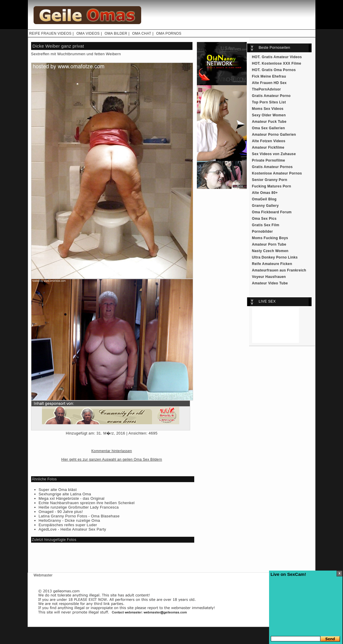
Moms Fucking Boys (270, 238)
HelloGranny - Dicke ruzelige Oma (70, 520)
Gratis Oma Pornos (279, 70)
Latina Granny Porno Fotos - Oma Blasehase (79, 516)
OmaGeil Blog (264, 199)
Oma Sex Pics (264, 219)
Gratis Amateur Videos (282, 57)
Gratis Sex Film (266, 225)
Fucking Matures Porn (272, 186)
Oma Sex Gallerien (269, 128)
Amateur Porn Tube (269, 244)
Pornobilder (263, 232)
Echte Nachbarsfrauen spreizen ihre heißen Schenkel (87, 503)
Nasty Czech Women (270, 251)
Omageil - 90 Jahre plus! (61, 512)
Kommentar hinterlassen (112, 451)
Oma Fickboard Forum (272, 212)
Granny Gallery (266, 206)
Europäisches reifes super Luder (68, 525)
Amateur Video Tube (270, 283)
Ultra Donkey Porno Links (275, 257)
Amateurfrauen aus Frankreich (279, 270)
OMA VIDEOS (88, 33)
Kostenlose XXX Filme (282, 63)
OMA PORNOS (169, 33)
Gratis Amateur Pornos (272, 167)
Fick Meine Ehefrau (269, 76)
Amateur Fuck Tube (269, 122)
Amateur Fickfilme (268, 147)
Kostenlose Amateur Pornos (277, 173)
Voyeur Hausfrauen (269, 277)
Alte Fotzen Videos (269, 141)
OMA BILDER (116, 33)
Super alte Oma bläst (58, 490)
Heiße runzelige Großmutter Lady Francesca (79, 507)
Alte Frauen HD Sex (269, 83)
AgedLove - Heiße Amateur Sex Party (72, 529)
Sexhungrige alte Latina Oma (65, 494)
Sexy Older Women (269, 115)
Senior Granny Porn (270, 180)
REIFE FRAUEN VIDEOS (50, 33)
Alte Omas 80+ (265, 193)
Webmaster (43, 575)
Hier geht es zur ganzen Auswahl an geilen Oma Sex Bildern (112, 459)
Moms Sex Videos (268, 109)
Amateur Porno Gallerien (274, 135)
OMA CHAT (142, 33)
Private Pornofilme (269, 160)
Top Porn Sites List (269, 102)
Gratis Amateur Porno (271, 96)
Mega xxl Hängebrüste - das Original (72, 498)
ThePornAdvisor (267, 89)
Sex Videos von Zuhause (274, 154)
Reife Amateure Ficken (272, 264)
